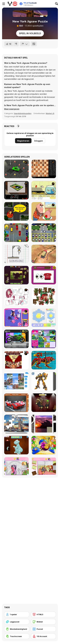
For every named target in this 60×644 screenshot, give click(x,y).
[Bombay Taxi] (16, 233)
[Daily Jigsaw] (16, 275)
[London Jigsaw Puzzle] (16, 424)
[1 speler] (17, 614)
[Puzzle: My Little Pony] (16, 466)
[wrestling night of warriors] (16, 360)
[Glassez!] (44, 318)
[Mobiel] (43, 622)
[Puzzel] (43, 629)
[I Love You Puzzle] (44, 296)
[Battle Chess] (44, 169)
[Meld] (25, 44)
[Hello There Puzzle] (16, 296)
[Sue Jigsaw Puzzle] (16, 318)
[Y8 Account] (43, 636)
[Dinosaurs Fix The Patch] (16, 445)
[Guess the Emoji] (44, 275)
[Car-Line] (44, 233)
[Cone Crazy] (16, 169)
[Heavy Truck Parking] (44, 254)
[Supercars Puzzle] (16, 403)
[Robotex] (44, 381)
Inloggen (39, 141)
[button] (12, 109)
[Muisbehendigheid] (17, 629)
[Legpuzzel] (17, 622)
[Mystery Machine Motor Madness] (16, 211)
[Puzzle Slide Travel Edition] (44, 424)
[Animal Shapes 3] (44, 403)
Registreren (23, 141)
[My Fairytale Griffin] (44, 445)
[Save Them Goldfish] (44, 190)
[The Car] (16, 190)
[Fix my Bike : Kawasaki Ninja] (16, 339)
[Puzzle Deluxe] (16, 381)
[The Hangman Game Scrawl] (16, 254)
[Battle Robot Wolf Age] (44, 360)
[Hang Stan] (44, 211)
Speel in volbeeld (30, 33)
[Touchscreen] (17, 636)
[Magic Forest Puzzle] (44, 339)
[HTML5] (43, 614)
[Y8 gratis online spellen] (12, 4)
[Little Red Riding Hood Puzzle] (44, 466)
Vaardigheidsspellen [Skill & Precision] (23, 113)
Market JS (50, 113)
